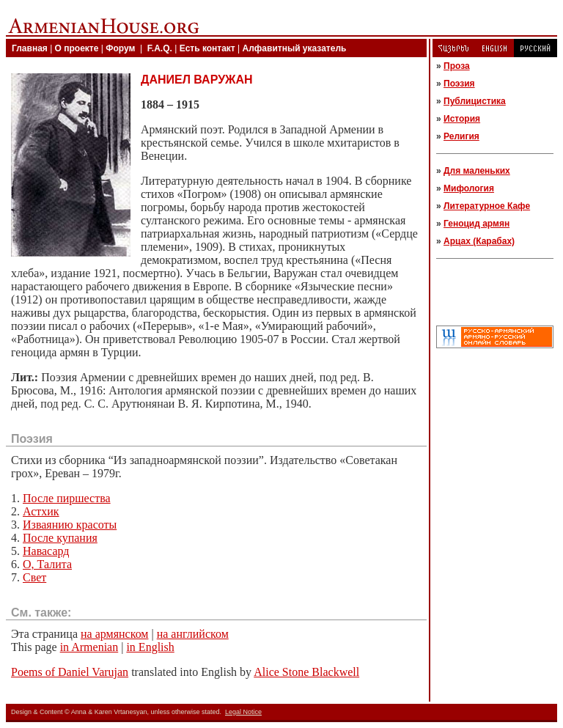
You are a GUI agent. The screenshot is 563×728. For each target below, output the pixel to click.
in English (150, 647)
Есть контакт (207, 48)
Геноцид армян (476, 224)
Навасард (46, 551)
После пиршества (67, 498)
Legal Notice (243, 712)
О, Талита (47, 564)
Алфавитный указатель (295, 48)
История (462, 119)
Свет (34, 577)
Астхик (41, 511)
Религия (461, 136)
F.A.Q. (160, 48)
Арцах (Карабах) (479, 241)
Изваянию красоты (70, 525)
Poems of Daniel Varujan (70, 672)
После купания (60, 538)
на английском (193, 634)
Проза (457, 66)
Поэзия (459, 84)
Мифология (469, 188)
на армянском (114, 634)
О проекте (77, 48)
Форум (120, 48)
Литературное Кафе (487, 206)
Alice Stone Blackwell (306, 672)
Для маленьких (477, 171)
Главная (30, 48)
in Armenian (89, 647)
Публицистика (475, 101)
